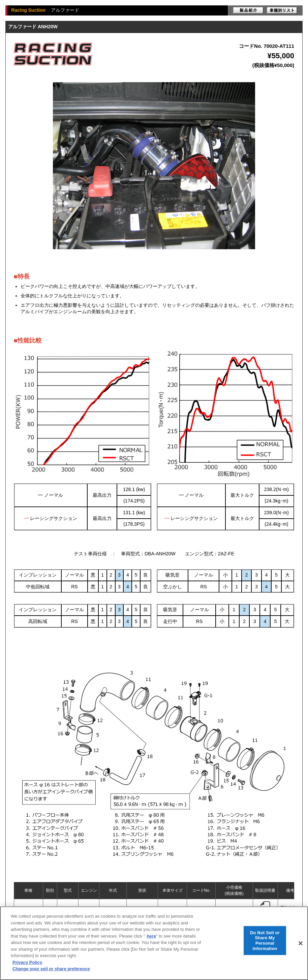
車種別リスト (282, 10)
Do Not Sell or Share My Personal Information (265, 940)
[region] (154, 943)
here (151, 936)
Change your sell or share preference (51, 969)
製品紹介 (248, 10)
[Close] (301, 943)
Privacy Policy (27, 962)
